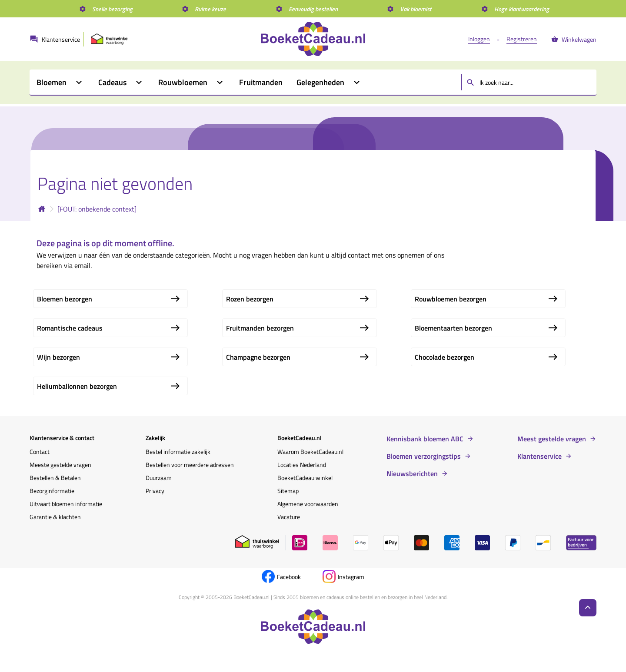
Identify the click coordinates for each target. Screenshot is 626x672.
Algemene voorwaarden (308, 504)
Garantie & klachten (55, 517)
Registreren (522, 39)
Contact (40, 452)
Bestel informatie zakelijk (178, 452)
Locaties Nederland (302, 465)
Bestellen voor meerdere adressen (190, 465)
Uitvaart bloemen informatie (66, 504)
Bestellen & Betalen (55, 478)
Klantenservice (539, 456)
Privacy (155, 491)
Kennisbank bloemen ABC (425, 439)
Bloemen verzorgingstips (424, 456)
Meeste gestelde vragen (60, 465)
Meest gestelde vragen (552, 439)
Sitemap (288, 491)
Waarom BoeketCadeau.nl (310, 452)
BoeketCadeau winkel (305, 478)
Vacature (289, 517)
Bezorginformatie (52, 491)
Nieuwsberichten (412, 473)
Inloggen (479, 39)
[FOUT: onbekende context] (97, 209)
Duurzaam (159, 478)
